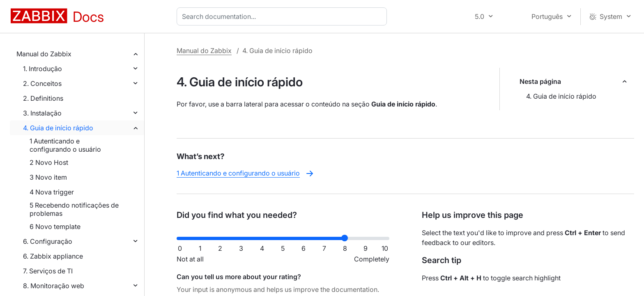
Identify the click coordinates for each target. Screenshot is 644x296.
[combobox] (283, 16)
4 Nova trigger (52, 192)
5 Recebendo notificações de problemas (74, 209)
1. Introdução (43, 69)
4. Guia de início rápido (58, 128)
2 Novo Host (49, 162)
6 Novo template (55, 227)
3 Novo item (48, 177)
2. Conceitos (42, 83)
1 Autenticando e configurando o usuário (65, 145)
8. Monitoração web (54, 286)
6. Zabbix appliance (53, 256)
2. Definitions (43, 98)
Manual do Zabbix (44, 54)
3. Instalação (42, 113)
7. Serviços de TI (48, 271)
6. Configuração (48, 241)
